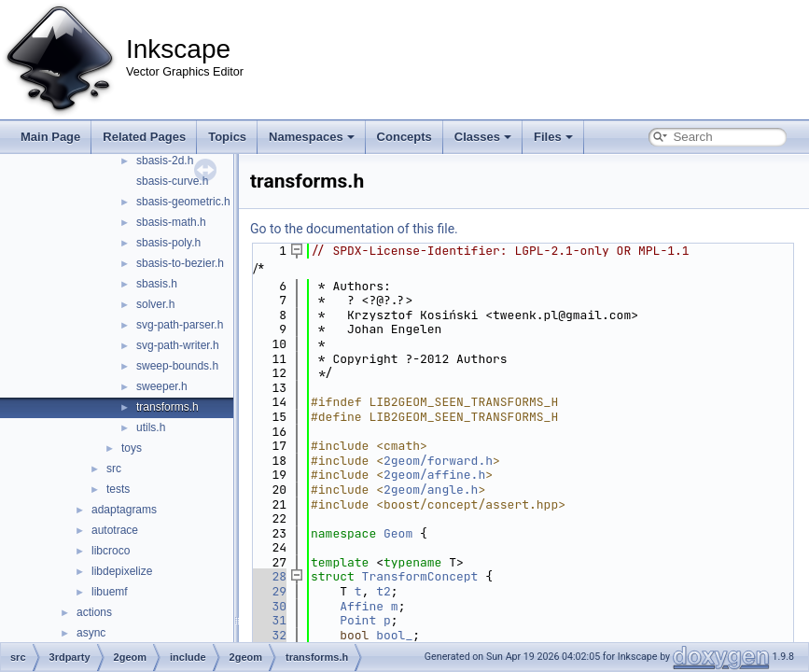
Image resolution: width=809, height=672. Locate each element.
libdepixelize (122, 571)
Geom (398, 533)
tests (118, 489)
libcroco (111, 551)
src (114, 469)
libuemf (110, 592)
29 (268, 591)
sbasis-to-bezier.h (180, 263)
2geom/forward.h (438, 461)
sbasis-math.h (171, 222)
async (91, 633)
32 (268, 635)
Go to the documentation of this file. (354, 229)
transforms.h (167, 407)
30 (268, 606)
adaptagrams (124, 510)
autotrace (115, 530)
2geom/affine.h (434, 475)
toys (132, 448)
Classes (483, 137)
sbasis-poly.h (168, 243)
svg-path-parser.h (180, 325)
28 (268, 576)
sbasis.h (157, 284)
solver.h (155, 304)
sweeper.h (162, 386)
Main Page (50, 137)
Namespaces (312, 137)
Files (553, 137)
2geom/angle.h (431, 490)
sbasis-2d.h (165, 161)
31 (268, 620)
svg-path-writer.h (178, 345)
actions (94, 612)
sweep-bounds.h (177, 366)
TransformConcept (420, 576)
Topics (227, 137)
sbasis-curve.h (172, 181)
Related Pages (144, 137)
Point (358, 620)
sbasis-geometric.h (183, 202)
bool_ (394, 635)
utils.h (151, 427)
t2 (384, 591)
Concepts (404, 137)
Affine (362, 606)
